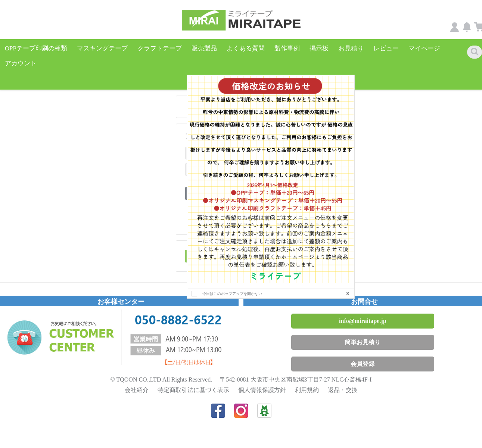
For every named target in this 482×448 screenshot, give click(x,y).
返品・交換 (343, 382)
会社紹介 (137, 382)
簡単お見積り (363, 335)
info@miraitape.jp (363, 313)
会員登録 (363, 356)
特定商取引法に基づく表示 (193, 382)
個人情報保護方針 (262, 382)
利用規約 (307, 382)
